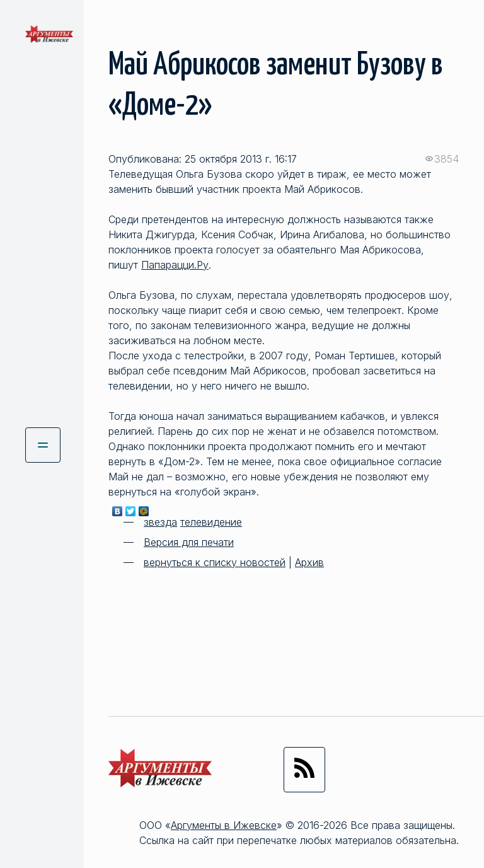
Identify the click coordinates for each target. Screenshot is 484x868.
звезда (160, 522)
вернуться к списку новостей (215, 562)
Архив (309, 562)
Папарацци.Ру (175, 265)
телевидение (211, 522)
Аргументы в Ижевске (224, 825)
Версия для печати (189, 542)
